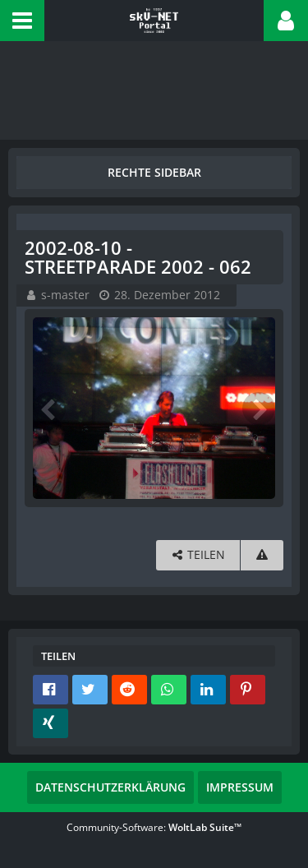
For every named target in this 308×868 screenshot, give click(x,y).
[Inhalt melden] (262, 555)
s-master (65, 295)
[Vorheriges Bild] (49, 409)
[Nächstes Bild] (259, 409)
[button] (22, 21)
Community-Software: (154, 827)
